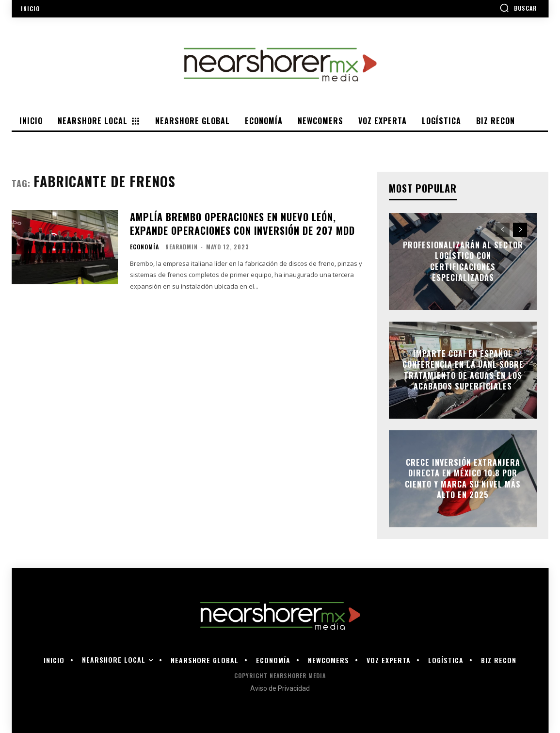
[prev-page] (503, 230)
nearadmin (182, 247)
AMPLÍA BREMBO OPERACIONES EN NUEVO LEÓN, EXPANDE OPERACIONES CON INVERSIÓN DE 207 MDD (242, 224)
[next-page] (520, 230)
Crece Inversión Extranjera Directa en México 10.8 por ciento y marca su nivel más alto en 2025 (463, 479)
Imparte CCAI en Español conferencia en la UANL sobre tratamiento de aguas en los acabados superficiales (463, 370)
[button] (518, 8)
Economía (144, 247)
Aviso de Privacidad (280, 688)
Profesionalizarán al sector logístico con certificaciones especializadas (463, 261)
